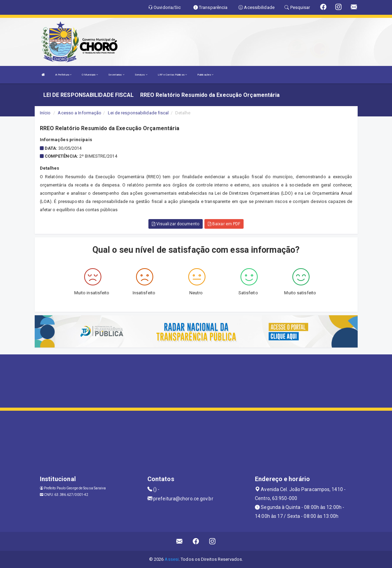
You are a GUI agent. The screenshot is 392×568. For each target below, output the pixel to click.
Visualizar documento (176, 224)
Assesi (172, 559)
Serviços (141, 75)
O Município (90, 75)
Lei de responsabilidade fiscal (138, 113)
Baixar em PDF (224, 224)
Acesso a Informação (80, 113)
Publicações (205, 75)
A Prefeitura (63, 75)
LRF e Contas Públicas (172, 75)
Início (45, 113)
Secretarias (116, 75)
